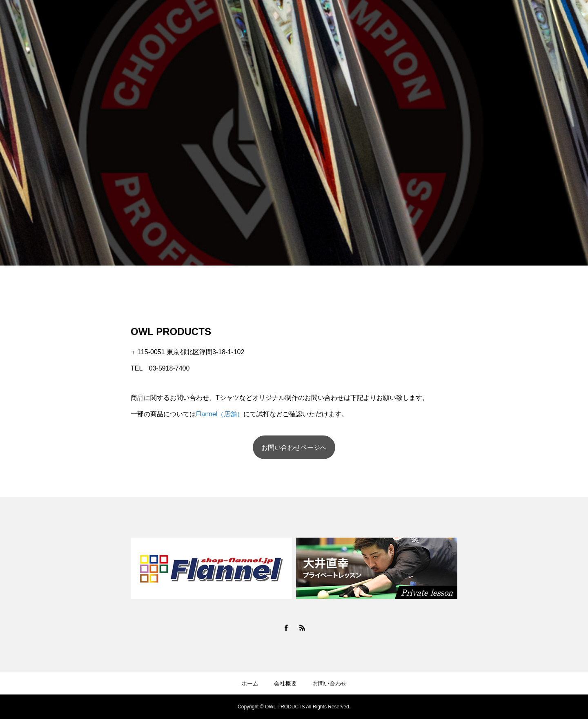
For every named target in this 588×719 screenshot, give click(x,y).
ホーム (250, 683)
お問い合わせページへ (294, 448)
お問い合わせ (330, 683)
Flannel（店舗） (220, 414)
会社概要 (285, 683)
